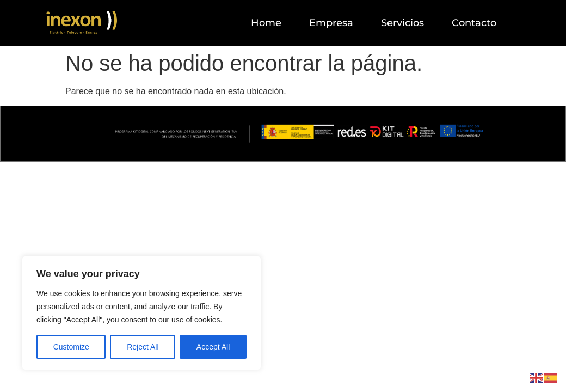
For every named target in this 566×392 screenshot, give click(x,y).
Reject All (143, 347)
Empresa (331, 23)
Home (266, 23)
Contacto (474, 23)
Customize (71, 347)
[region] (141, 313)
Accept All (213, 347)
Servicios (402, 23)
